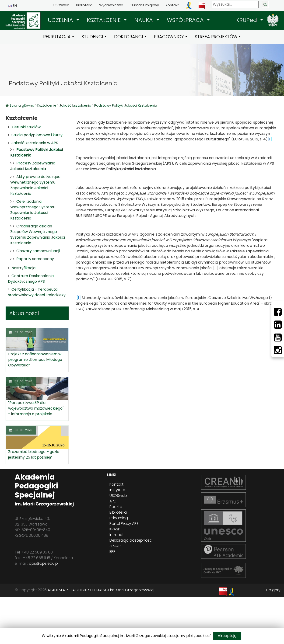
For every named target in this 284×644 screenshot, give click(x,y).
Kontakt (172, 5)
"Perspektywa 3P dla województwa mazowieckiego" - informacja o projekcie (36, 408)
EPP (112, 552)
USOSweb (61, 5)
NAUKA (144, 20)
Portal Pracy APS (124, 524)
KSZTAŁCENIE (105, 20)
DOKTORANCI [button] (129, 37)
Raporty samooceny (35, 259)
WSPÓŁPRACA (186, 20)
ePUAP (115, 546)
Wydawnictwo (111, 5)
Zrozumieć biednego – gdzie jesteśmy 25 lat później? (34, 454)
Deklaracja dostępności (131, 540)
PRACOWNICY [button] (169, 37)
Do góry (273, 590)
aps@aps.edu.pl (44, 563)
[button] (64, 20)
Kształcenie (47, 105)
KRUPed (247, 20)
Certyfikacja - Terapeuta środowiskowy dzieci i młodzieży (37, 292)
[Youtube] (278, 338)
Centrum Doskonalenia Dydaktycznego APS (31, 279)
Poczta (116, 507)
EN (13, 6)
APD (113, 501)
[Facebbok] (278, 312)
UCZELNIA (61, 20)
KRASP (115, 529)
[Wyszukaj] (235, 4)
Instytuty (117, 490)
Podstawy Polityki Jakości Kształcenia (126, 105)
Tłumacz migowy (144, 5)
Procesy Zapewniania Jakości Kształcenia (33, 166)
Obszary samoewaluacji (38, 251)
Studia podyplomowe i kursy (37, 135)
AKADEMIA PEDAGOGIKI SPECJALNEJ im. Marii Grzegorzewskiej (101, 590)
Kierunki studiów (26, 127)
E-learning (119, 518)
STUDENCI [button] (92, 37)
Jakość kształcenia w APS (35, 143)
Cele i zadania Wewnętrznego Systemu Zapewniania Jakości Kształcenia (33, 210)
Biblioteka (84, 5)
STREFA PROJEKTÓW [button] (216, 37)
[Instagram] (278, 350)
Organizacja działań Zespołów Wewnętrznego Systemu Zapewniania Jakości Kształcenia (38, 235)
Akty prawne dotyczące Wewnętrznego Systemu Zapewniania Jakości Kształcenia (35, 185)
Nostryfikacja (23, 268)
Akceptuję (227, 636)
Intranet (117, 535)
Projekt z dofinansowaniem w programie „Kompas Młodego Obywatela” (35, 360)
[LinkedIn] (278, 325)
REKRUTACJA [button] (57, 37)
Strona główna (22, 105)
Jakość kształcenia (75, 105)
